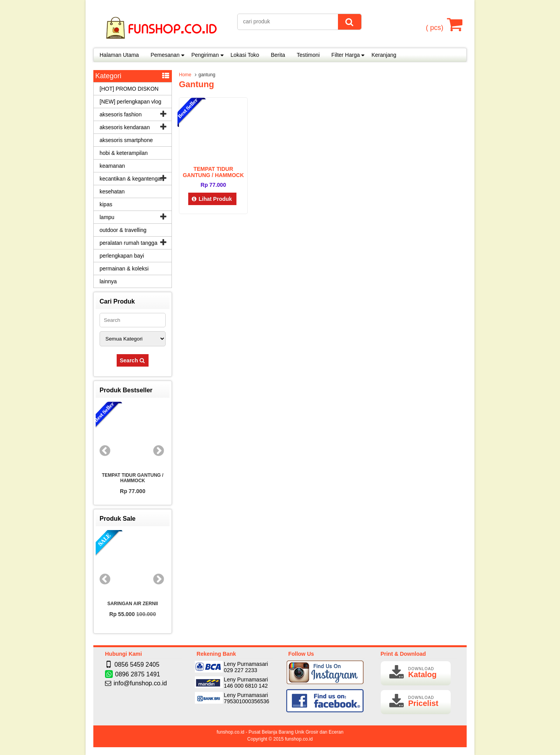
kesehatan (112, 191)
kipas (106, 204)
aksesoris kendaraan (125, 127)
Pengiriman (205, 55)
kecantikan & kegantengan (132, 179)
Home (185, 75)
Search (133, 360)
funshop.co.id (299, 739)
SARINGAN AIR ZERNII (133, 604)
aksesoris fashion (121, 114)
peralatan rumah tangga (129, 243)
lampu (107, 217)
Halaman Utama (119, 55)
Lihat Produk (213, 199)
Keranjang (384, 55)
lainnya (108, 281)
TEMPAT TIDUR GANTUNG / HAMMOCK (213, 172)
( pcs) (436, 24)
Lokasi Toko (245, 55)
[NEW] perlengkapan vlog (130, 102)
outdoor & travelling (123, 230)
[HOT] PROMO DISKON (129, 89)
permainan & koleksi (124, 269)
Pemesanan (165, 55)
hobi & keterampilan (124, 153)
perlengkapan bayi (122, 256)
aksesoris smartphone (126, 140)
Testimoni (308, 55)
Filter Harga (346, 55)
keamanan (112, 166)
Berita (278, 55)
